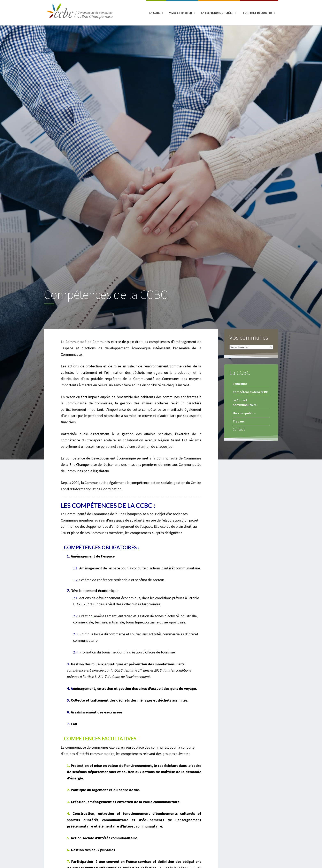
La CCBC (154, 13)
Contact (239, 429)
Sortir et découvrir (257, 13)
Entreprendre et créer (217, 13)
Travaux (239, 421)
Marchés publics (244, 413)
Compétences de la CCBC (250, 392)
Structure (240, 384)
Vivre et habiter (181, 13)
